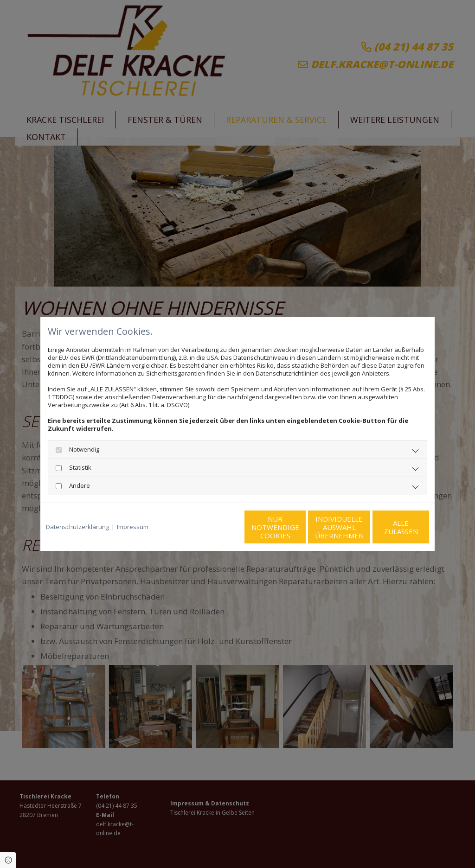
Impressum (133, 527)
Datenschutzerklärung (77, 527)
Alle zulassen (386, 527)
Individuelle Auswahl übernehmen (298, 527)
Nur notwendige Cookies (210, 527)
